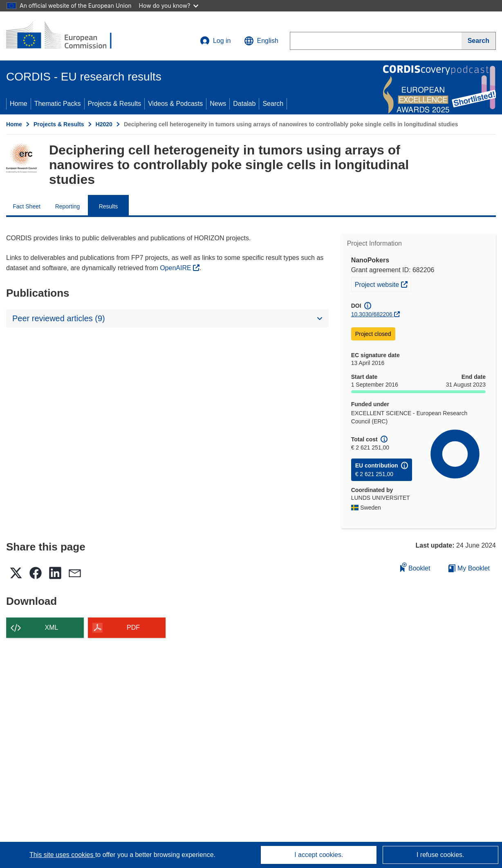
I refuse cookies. (440, 855)
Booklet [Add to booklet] (415, 567)
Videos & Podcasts (175, 104)
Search (273, 104)
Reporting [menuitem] (68, 206)
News (218, 104)
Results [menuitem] (109, 206)
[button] (261, 41)
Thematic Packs (58, 104)
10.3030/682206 (372, 314)
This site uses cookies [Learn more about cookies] (62, 855)
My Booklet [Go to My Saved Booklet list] (469, 568)
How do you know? (169, 6)
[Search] (479, 41)
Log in (215, 41)
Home (19, 104)
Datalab (244, 104)
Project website (383, 284)
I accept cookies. (319, 855)
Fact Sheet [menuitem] (27, 206)
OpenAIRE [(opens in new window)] (176, 268)
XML (52, 628)
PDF (133, 628)
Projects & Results (115, 104)
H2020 (104, 124)
